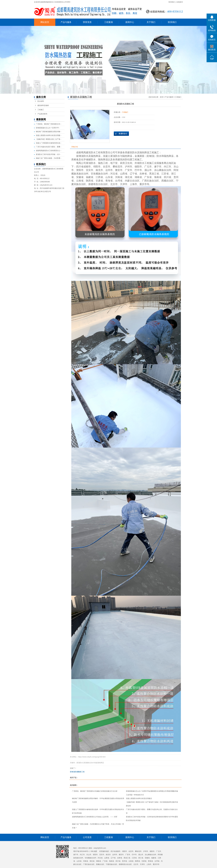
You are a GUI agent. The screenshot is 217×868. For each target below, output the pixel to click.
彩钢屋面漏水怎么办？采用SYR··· (48, 128)
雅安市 (119, 170)
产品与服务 (66, 22)
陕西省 (90, 181)
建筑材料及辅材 (43, 105)
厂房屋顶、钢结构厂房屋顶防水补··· (49, 124)
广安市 (129, 170)
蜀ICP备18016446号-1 (81, 851)
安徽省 (80, 177)
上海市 (133, 184)
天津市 (124, 184)
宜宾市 (90, 170)
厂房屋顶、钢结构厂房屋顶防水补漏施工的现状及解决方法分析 (95, 791)
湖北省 (129, 177)
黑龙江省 (154, 174)
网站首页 (45, 22)
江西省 (99, 177)
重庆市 (143, 184)
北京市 (114, 184)
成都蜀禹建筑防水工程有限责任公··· (49, 151)
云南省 (80, 181)
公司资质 (87, 837)
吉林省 (143, 174)
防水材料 (41, 101)
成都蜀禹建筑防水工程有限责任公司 (96, 152)
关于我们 (151, 22)
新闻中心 (130, 22)
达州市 (109, 170)
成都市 (87, 167)
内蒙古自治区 (132, 181)
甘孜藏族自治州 (99, 174)
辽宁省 (133, 174)
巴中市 (138, 170)
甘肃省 (99, 181)
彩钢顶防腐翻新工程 (77, 772)
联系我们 (172, 2)
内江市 (167, 167)
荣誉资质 (87, 22)
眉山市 (148, 170)
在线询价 (121, 134)
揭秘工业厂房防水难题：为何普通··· (49, 158)
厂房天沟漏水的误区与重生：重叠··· (49, 147)
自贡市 (107, 167)
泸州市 (129, 167)
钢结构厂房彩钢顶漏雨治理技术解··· (49, 132)
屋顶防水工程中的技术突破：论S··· (48, 154)
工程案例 (109, 22)
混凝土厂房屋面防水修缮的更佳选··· (49, 143)
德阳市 (138, 167)
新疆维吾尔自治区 (98, 184)
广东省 (148, 177)
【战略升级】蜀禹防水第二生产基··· (49, 139)
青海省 (109, 181)
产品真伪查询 (42, 114)
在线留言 (180, 2)
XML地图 (94, 851)
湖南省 (138, 177)
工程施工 (41, 110)
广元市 (148, 167)
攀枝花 (116, 167)
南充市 (99, 170)
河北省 (114, 174)
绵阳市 (97, 167)
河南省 (119, 177)
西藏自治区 (167, 181)
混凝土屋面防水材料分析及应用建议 (139, 798)
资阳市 (80, 170)
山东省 (109, 177)
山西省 (124, 174)
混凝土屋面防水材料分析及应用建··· (49, 135)
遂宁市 (158, 167)
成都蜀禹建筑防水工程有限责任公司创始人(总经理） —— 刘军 (95, 817)
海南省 (158, 177)
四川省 (80, 167)
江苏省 (165, 174)
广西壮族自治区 (150, 181)
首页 (162, 97)
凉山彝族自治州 (163, 170)
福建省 (90, 177)
